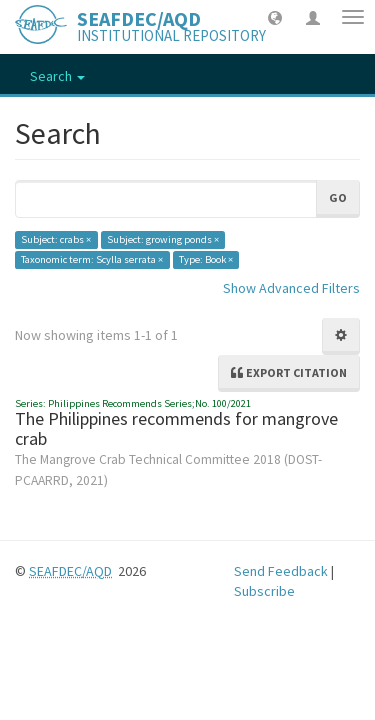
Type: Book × (206, 259)
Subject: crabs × (56, 239)
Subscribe (264, 591)
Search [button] (57, 76)
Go (338, 197)
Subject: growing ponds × (163, 239)
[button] (275, 17)
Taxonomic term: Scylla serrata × (92, 259)
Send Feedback (281, 571)
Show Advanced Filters (291, 288)
